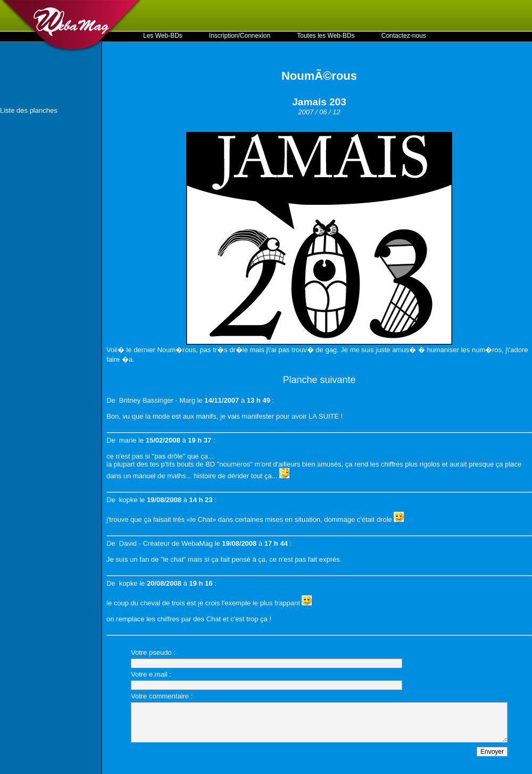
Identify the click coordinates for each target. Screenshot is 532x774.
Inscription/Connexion (240, 36)
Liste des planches (29, 110)
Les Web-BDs (163, 36)
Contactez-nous (404, 36)
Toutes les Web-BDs (326, 36)
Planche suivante (319, 380)
